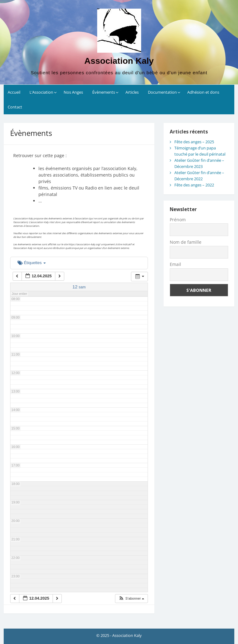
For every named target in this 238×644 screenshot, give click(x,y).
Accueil (14, 92)
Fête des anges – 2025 (194, 142)
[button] (131, 599)
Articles (132, 92)
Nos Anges (73, 92)
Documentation (162, 92)
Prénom (178, 220)
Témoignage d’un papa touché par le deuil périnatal (200, 151)
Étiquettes (32, 263)
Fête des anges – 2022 (194, 185)
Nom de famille (186, 242)
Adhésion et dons (203, 92)
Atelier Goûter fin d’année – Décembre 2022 (199, 176)
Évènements (104, 92)
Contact (15, 107)
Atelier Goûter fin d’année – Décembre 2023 (199, 163)
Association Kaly (119, 61)
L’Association (41, 92)
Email (175, 264)
